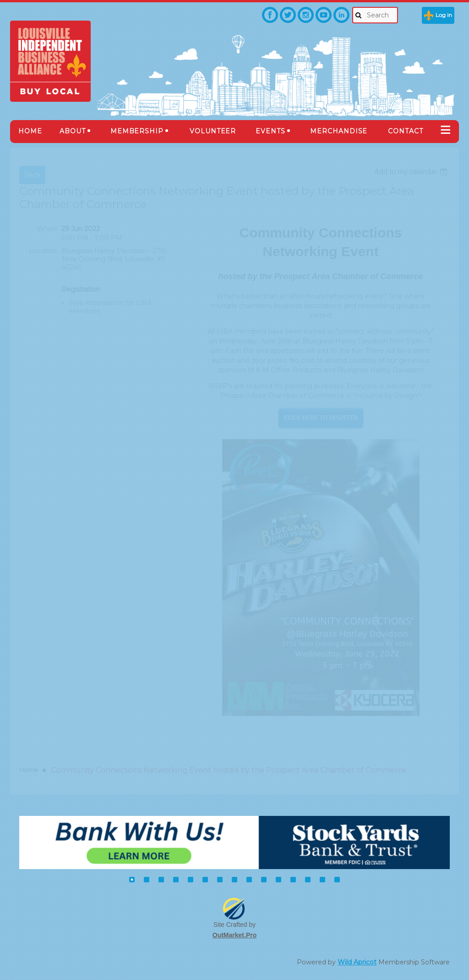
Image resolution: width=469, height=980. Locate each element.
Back (32, 175)
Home (29, 770)
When (47, 229)
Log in (444, 15)
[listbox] (412, 172)
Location (43, 251)
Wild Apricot (357, 962)
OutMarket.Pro (234, 935)
